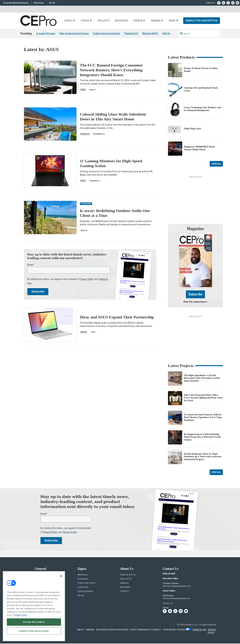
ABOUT (81, 630)
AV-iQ (52, 3)
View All (216, 164)
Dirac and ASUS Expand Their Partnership (117, 317)
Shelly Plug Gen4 (192, 129)
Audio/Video (83, 587)
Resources (121, 21)
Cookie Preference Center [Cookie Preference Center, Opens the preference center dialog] (34, 631)
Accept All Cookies (34, 622)
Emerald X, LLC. (191, 625)
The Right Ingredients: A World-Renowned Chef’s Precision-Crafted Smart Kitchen (202, 378)
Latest (68, 21)
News (83, 90)
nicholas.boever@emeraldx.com (176, 598)
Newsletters (125, 587)
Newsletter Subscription (202, 21)
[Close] (61, 576)
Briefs (84, 332)
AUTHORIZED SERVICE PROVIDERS (112, 630)
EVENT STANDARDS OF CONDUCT (145, 630)
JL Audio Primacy (45, 33)
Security (81, 596)
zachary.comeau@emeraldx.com (177, 586)
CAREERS (90, 630)
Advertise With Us (128, 575)
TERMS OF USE (199, 630)
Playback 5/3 (131, 33)
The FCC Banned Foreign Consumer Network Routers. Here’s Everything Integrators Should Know (111, 70)
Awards (156, 21)
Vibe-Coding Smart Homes (74, 33)
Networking (82, 575)
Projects (104, 21)
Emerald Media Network (16, 3)
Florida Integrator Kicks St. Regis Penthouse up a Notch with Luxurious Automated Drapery (203, 457)
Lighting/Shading (85, 591)
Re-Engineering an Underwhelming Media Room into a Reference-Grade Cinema (202, 437)
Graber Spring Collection (107, 33)
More (172, 21)
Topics (85, 21)
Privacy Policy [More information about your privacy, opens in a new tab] (20, 615)
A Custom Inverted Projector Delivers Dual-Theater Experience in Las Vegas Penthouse (203, 417)
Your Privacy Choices (174, 630)
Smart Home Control (86, 583)
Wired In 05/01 (150, 33)
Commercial (83, 579)
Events (138, 21)
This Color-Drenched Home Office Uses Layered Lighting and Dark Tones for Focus (203, 398)
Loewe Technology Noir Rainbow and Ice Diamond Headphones (202, 109)
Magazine (124, 583)
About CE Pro (126, 579)
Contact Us (168, 603)
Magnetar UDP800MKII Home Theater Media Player (199, 148)
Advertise (39, 3)
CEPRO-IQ (124, 591)
